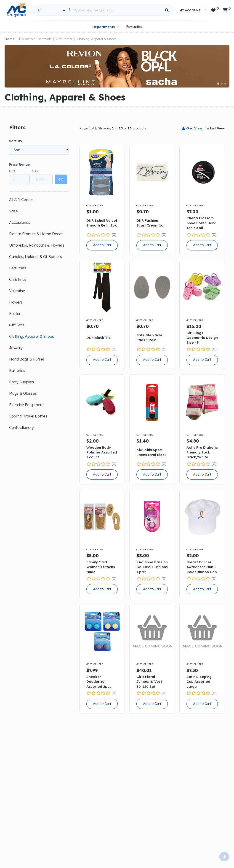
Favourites (134, 27)
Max (35, 171)
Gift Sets (17, 325)
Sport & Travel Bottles (28, 416)
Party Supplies (21, 382)
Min (12, 171)
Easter (15, 314)
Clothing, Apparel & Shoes (97, 39)
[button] (218, 84)
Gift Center (64, 39)
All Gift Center (21, 200)
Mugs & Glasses (23, 393)
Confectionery (21, 428)
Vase (13, 211)
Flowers (16, 302)
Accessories (20, 222)
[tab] (192, 128)
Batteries (17, 371)
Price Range (19, 165)
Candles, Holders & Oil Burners (36, 257)
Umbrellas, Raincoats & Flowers (37, 245)
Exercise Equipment (26, 405)
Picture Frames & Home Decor (36, 234)
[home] (16, 10)
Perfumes (18, 268)
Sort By (16, 141)
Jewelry (16, 348)
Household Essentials (35, 39)
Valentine (17, 291)
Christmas (18, 279)
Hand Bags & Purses (27, 359)
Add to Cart (102, 245)
